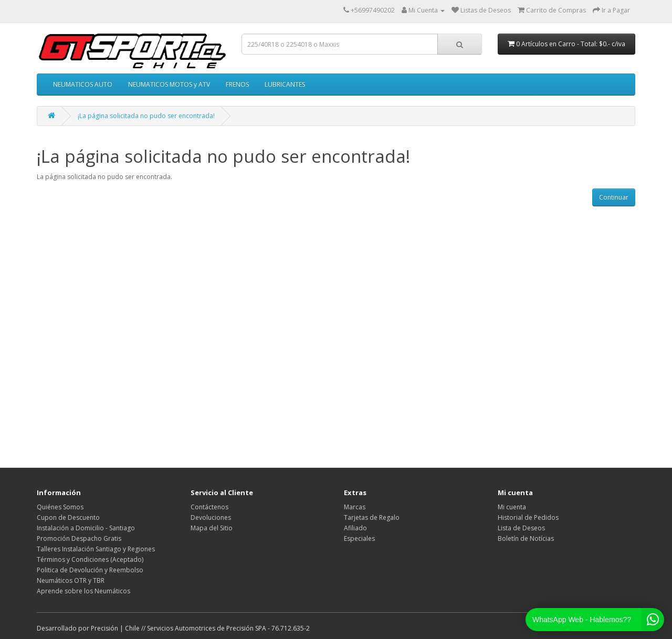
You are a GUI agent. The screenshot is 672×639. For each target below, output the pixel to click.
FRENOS (237, 84)
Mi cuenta (512, 507)
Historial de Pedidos (528, 517)
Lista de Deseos (521, 528)
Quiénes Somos (60, 507)
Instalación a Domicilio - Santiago (86, 528)
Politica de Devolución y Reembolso (90, 570)
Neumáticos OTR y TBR (71, 580)
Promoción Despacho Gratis (79, 538)
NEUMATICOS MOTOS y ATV (169, 84)
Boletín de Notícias (526, 538)
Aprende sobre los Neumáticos (83, 591)
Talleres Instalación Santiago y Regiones (96, 549)
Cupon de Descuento (68, 517)
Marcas (355, 507)
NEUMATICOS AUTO (83, 84)
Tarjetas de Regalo (372, 517)
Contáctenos (209, 507)
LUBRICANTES (285, 84)
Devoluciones (211, 517)
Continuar (614, 197)
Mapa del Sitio (212, 528)
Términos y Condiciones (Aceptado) (90, 559)
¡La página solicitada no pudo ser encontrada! (146, 116)
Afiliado (355, 528)
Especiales (359, 538)
